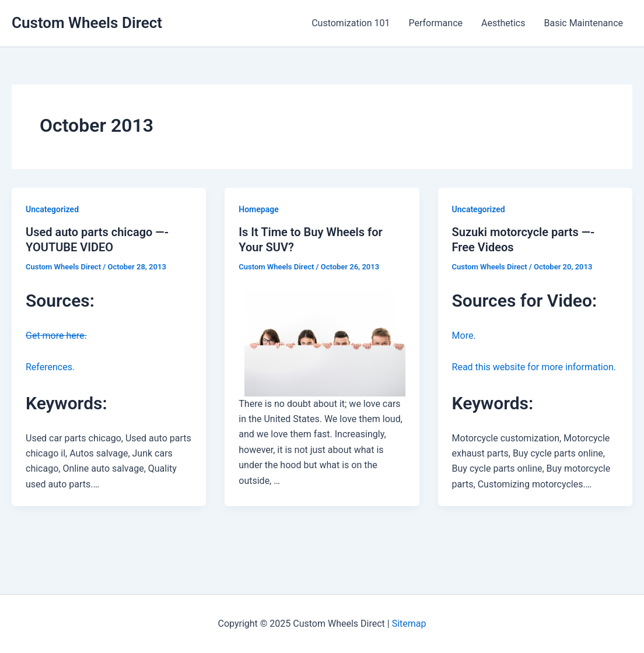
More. (464, 336)
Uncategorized (52, 209)
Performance (435, 23)
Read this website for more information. (534, 367)
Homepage (258, 209)
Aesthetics (503, 23)
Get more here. (56, 336)
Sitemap (409, 624)
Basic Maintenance (583, 23)
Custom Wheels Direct (87, 23)
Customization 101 (351, 23)
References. (50, 367)
